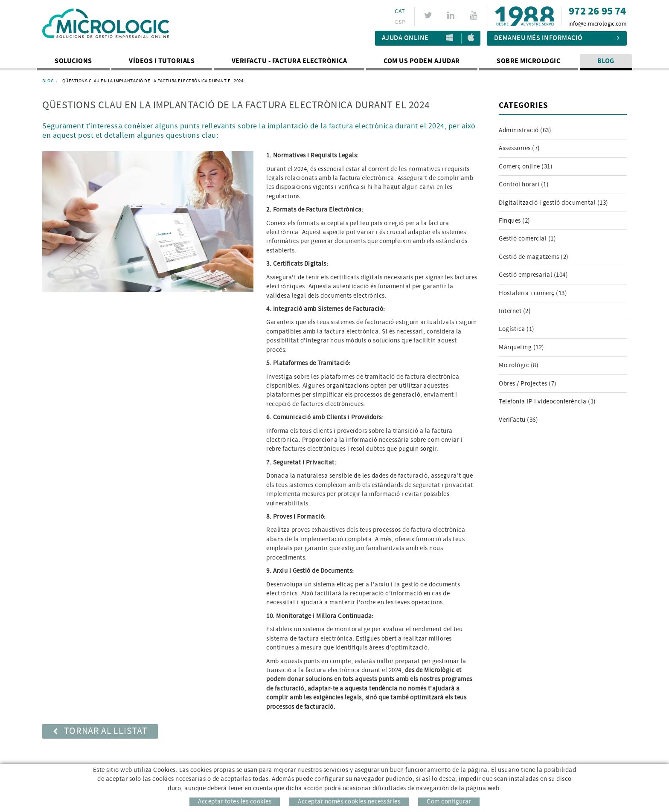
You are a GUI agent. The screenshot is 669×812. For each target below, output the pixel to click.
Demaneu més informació (557, 38)
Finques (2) (515, 221)
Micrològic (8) (519, 365)
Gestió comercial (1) (527, 239)
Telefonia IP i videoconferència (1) (547, 402)
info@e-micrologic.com (598, 24)
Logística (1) (517, 329)
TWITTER (429, 15)
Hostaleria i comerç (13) (533, 293)
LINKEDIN (452, 15)
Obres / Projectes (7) (528, 384)
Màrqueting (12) (522, 347)
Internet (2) (515, 311)
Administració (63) (525, 130)
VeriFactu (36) (518, 420)
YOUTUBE (475, 15)
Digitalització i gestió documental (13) (554, 203)
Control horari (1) (524, 184)
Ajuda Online (405, 38)
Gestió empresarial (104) (533, 275)
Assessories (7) (519, 148)
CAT (400, 12)
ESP (400, 22)
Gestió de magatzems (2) (534, 257)
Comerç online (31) (526, 167)
